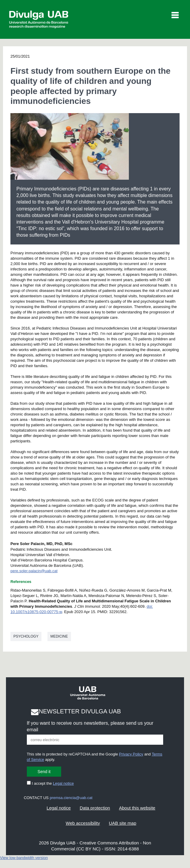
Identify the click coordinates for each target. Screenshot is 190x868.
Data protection (95, 808)
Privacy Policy (131, 754)
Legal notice (63, 783)
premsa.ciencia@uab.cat (71, 798)
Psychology (26, 636)
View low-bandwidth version (24, 858)
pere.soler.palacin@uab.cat (34, 571)
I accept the (50, 783)
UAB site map (123, 823)
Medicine (59, 636)
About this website (137, 808)
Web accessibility (83, 823)
